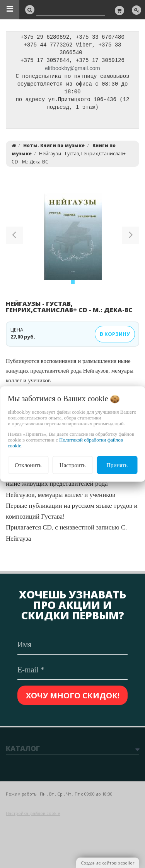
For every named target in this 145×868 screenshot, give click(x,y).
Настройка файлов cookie (33, 813)
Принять (117, 465)
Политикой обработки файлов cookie (65, 442)
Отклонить (28, 465)
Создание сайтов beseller (108, 863)
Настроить (72, 465)
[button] (14, 240)
